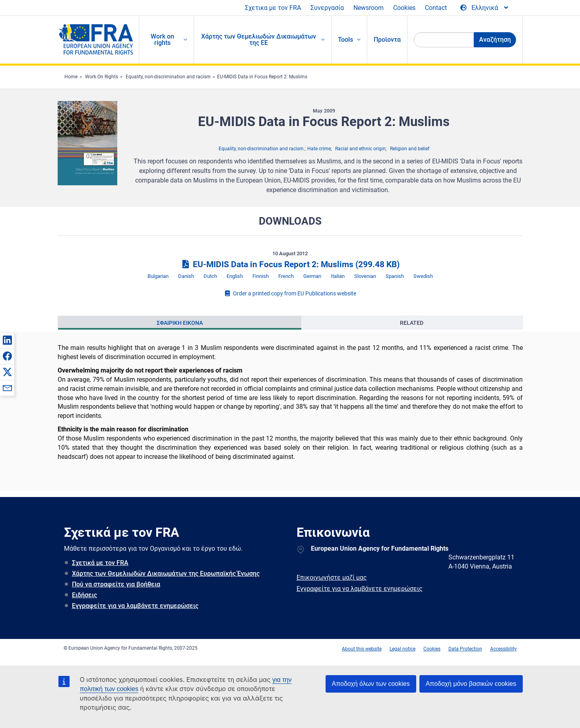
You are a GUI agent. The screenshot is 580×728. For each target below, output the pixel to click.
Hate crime (319, 149)
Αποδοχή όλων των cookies (371, 684)
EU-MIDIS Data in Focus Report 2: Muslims (262, 77)
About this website (362, 649)
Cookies (404, 8)
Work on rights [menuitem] (162, 40)
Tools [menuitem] (345, 40)
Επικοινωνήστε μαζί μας (332, 578)
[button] (7, 340)
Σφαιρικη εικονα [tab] (180, 323)
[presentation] (180, 323)
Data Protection (465, 649)
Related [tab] (412, 323)
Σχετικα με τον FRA (273, 8)
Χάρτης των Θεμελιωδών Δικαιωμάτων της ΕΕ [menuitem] (259, 40)
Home (71, 77)
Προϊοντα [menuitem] (387, 40)
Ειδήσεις (84, 595)
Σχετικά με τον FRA (100, 563)
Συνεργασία (327, 8)
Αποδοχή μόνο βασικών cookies (471, 684)
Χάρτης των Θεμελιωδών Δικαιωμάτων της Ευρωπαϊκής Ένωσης (166, 574)
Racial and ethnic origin (360, 149)
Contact (436, 8)
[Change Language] (485, 8)
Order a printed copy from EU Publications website (290, 293)
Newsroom (369, 8)
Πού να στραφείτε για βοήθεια (116, 584)
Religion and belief (410, 149)
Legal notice (403, 649)
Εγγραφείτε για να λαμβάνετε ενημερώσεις (135, 606)
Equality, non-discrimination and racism (168, 77)
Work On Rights (102, 77)
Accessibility (503, 649)
